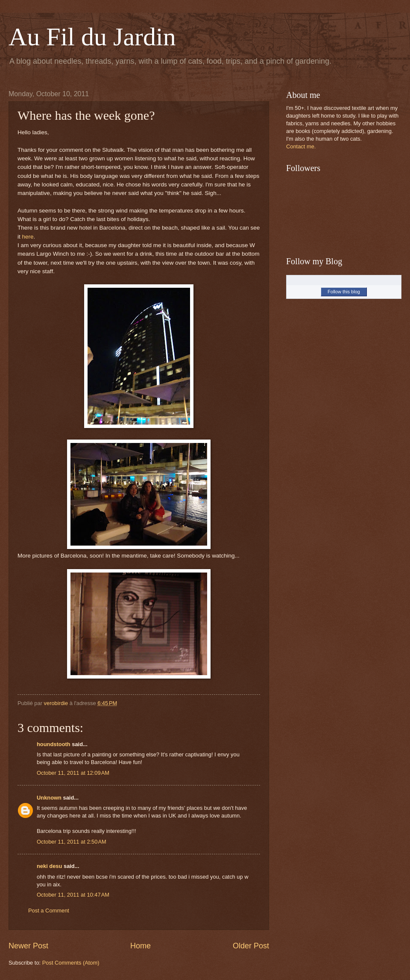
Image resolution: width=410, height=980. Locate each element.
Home (141, 946)
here (28, 237)
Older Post (251, 946)
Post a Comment (49, 911)
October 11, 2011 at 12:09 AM (73, 773)
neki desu (49, 866)
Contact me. (301, 146)
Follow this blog (344, 292)
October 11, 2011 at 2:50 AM (72, 842)
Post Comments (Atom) (71, 963)
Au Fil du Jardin (92, 37)
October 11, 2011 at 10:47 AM (73, 895)
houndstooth (54, 744)
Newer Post (28, 946)
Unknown (49, 798)
